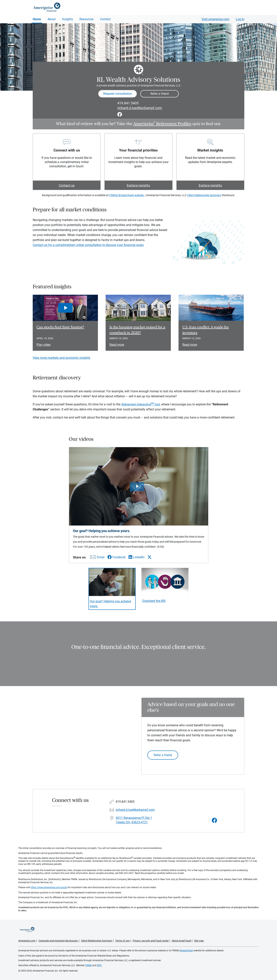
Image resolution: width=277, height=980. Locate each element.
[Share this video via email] (97, 558)
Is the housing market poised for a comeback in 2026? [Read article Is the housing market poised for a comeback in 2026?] (137, 330)
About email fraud (181, 941)
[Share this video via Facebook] (116, 557)
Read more (117, 345)
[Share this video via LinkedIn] (136, 557)
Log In (240, 19)
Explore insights (138, 185)
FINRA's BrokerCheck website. (127, 195)
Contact (105, 19)
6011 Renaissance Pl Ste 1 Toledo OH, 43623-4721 (134, 820)
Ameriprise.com (27, 941)
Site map (199, 941)
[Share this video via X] (149, 557)
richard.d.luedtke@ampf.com (140, 108)
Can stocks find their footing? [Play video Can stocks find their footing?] (60, 327)
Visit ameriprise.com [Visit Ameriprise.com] (215, 19)
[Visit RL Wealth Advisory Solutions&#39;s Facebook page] (214, 821)
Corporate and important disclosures (58, 941)
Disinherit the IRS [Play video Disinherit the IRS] (154, 601)
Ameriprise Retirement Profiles (162, 124)
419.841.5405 (128, 103)
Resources (86, 19)
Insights (68, 19)
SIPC (99, 965)
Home (37, 19)
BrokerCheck (186, 951)
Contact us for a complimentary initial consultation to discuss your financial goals (88, 245)
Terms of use (122, 941)
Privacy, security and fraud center (151, 941)
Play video (44, 345)
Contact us (67, 185)
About (52, 19)
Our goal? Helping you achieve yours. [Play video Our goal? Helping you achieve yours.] (110, 604)
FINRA (88, 965)
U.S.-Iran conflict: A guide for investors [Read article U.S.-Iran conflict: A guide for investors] (206, 330)
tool (141, 404)
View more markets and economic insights (61, 358)
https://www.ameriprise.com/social (49, 887)
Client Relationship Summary (204, 195)
